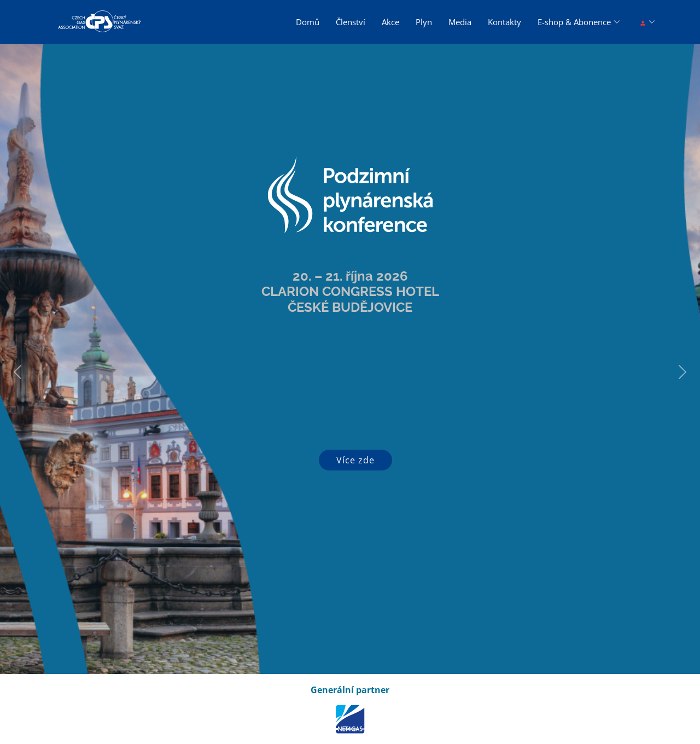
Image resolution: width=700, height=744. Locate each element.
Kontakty (504, 22)
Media (460, 22)
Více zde (355, 460)
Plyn (424, 22)
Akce (390, 22)
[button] (17, 372)
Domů (308, 22)
